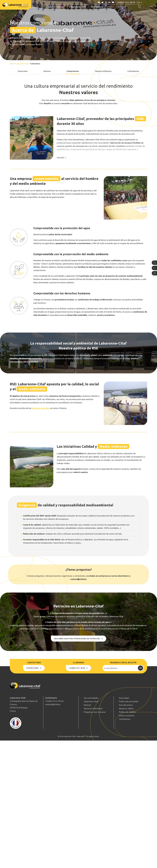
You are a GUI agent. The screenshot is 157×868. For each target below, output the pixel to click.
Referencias (97, 7)
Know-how (23, 71)
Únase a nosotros (127, 715)
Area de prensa (126, 705)
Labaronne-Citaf (78, 7)
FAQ (110, 7)
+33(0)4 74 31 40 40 (126, 2)
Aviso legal (124, 698)
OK (141, 668)
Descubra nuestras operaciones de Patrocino (79, 639)
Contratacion (133, 71)
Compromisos (73, 71)
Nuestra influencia (103, 71)
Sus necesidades (56, 7)
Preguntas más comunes (95, 712)
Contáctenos (125, 719)
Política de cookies (127, 712)
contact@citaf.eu (53, 704)
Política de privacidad (129, 701)
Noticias (87, 705)
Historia (47, 71)
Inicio (12, 64)
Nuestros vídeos (126, 708)
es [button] (139, 2)
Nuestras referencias (93, 708)
